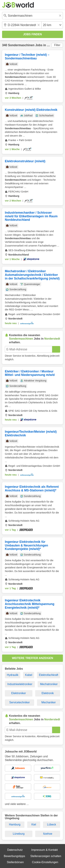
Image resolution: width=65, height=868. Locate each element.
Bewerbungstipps (14, 856)
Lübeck (52, 824)
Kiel (34, 824)
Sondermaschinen (21, 45)
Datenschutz (15, 850)
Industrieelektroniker (20, 684)
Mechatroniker (49, 684)
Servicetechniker (20, 702)
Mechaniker (49, 702)
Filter (57, 45)
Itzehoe (48, 834)
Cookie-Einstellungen (45, 862)
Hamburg (15, 824)
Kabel (29, 675)
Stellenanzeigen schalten (46, 856)
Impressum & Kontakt (44, 850)
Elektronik (48, 693)
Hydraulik (13, 675)
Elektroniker (19, 693)
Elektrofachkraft (48, 675)
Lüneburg (19, 834)
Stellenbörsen (15, 862)
